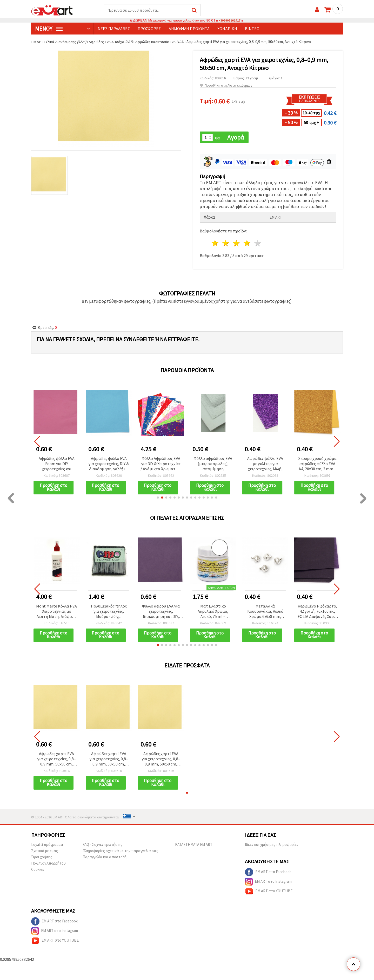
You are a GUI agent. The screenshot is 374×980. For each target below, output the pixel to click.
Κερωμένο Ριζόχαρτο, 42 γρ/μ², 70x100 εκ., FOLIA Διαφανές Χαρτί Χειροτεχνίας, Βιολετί (318, 612)
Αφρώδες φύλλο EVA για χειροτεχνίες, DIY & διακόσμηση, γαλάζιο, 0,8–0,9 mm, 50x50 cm (109, 464)
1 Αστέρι (215, 244)
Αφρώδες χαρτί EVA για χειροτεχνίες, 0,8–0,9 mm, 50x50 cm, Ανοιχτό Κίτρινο (57, 760)
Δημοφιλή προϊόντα (189, 29)
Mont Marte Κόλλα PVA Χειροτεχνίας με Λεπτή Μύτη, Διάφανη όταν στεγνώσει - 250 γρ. (56, 612)
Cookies (38, 871)
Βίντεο (252, 29)
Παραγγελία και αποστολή (105, 858)
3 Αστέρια (237, 244)
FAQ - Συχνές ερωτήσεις (102, 846)
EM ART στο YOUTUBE (269, 893)
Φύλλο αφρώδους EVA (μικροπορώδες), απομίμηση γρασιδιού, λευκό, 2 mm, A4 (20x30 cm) (213, 464)
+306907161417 (230, 21)
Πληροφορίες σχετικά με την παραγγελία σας (120, 852)
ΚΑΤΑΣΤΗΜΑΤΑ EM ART (194, 846)
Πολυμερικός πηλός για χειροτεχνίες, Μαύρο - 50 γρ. (109, 612)
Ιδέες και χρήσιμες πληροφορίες (272, 846)
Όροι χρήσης (42, 858)
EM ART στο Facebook (268, 873)
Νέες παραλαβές (114, 29)
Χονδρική (227, 29)
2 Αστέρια (226, 244)
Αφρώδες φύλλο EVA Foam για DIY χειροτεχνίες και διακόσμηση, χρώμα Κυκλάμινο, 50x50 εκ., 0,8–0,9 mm (57, 464)
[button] (158, 498)
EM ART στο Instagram (268, 883)
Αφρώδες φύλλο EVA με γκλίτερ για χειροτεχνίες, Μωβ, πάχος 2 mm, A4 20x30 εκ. (265, 464)
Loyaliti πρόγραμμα (47, 846)
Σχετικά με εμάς (45, 852)
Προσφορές (149, 29)
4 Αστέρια (247, 244)
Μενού (49, 29)
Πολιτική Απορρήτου (48, 864)
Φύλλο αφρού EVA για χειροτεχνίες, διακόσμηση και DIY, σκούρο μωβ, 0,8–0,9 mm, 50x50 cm (161, 612)
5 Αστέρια (258, 244)
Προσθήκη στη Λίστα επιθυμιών (226, 86)
